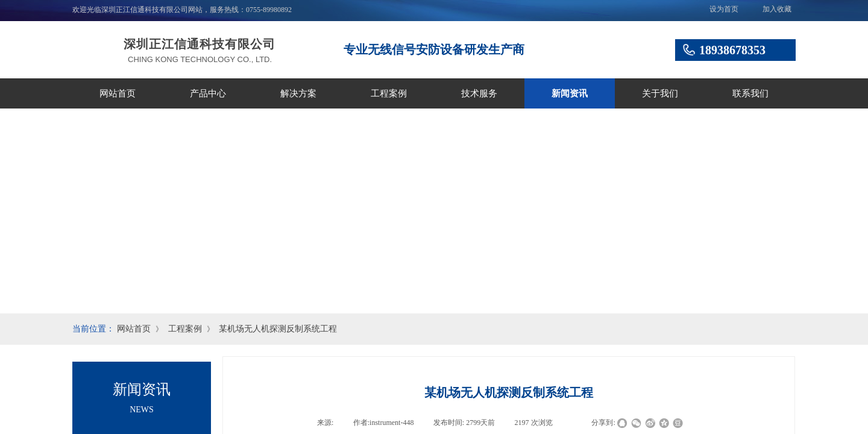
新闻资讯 (570, 93)
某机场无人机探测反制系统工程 (278, 329)
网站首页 (118, 93)
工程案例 (389, 93)
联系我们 (750, 93)
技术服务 (479, 93)
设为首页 (724, 9)
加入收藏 (777, 9)
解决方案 (298, 93)
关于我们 (660, 93)
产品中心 (208, 93)
